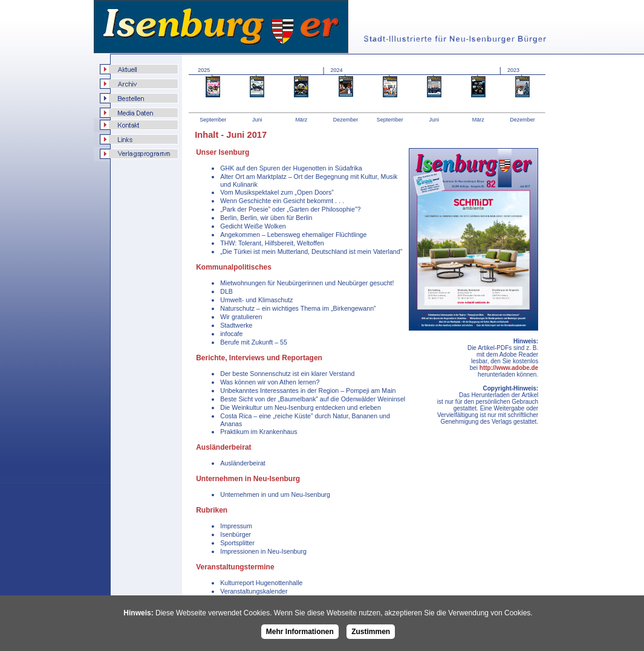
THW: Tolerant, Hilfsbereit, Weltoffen (272, 243)
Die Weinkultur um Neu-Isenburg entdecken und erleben (301, 407)
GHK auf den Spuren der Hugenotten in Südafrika (291, 168)
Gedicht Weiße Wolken (253, 226)
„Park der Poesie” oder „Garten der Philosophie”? (290, 209)
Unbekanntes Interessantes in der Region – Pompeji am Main (308, 390)
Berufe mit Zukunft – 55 (254, 342)
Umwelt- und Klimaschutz (256, 300)
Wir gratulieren (241, 317)
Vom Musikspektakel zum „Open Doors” (277, 192)
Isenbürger (236, 534)
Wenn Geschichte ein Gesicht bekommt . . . (282, 201)
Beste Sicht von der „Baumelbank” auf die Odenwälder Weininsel (313, 399)
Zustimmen (371, 632)
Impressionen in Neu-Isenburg (263, 551)
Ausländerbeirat (243, 463)
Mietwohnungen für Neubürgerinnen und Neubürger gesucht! (307, 283)
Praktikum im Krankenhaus (259, 432)
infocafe (231, 334)
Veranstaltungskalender (254, 591)
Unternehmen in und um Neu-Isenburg (275, 494)
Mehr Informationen (300, 632)
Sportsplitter (237, 543)
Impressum (236, 526)
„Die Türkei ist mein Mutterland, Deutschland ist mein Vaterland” (311, 251)
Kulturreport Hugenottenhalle (261, 583)
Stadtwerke (236, 325)
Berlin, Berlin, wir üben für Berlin (266, 218)
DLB (226, 291)
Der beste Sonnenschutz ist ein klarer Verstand (287, 374)
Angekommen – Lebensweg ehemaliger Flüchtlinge (293, 235)
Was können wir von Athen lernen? (270, 382)
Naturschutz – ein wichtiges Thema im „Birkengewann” (298, 308)
